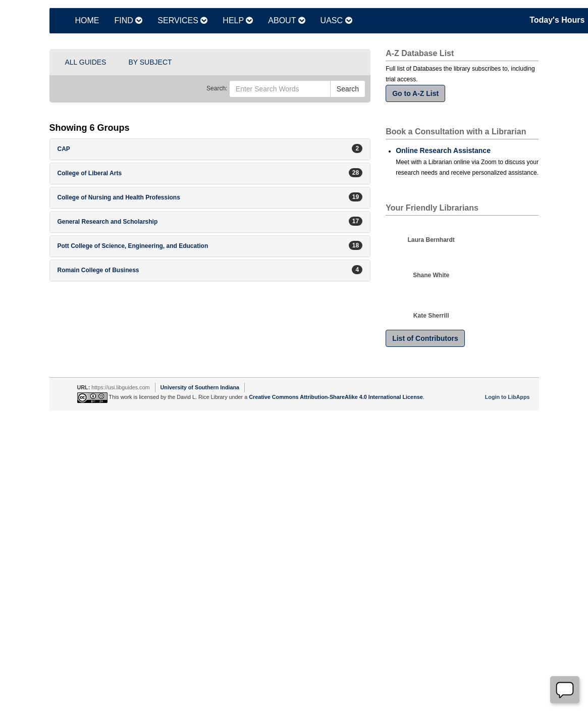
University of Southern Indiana (200, 387)
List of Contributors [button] (425, 338)
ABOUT (286, 20)
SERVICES (182, 20)
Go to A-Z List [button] (415, 93)
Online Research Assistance (443, 150)
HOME (87, 20)
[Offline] (565, 690)
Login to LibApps (507, 397)
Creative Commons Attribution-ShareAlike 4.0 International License (336, 397)
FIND (129, 20)
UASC (336, 20)
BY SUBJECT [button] (150, 62)
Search (348, 89)
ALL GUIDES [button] (86, 62)
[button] (210, 149)
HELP (238, 20)
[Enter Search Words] (280, 89)
